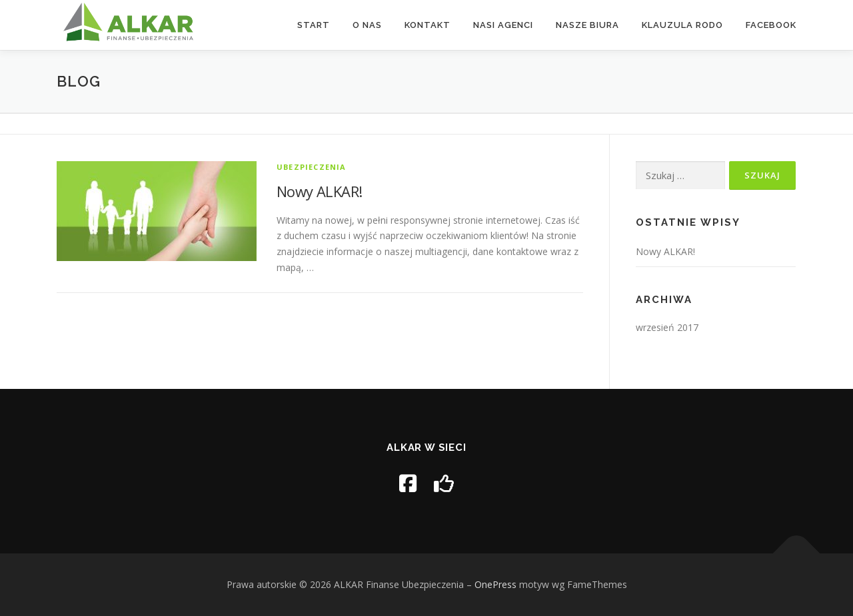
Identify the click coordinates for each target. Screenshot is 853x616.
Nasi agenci (503, 25)
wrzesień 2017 (667, 327)
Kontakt (427, 25)
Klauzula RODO (682, 25)
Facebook (771, 25)
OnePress (495, 584)
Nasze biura (587, 25)
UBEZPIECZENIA (312, 167)
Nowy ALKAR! (319, 191)
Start (314, 25)
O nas (367, 25)
